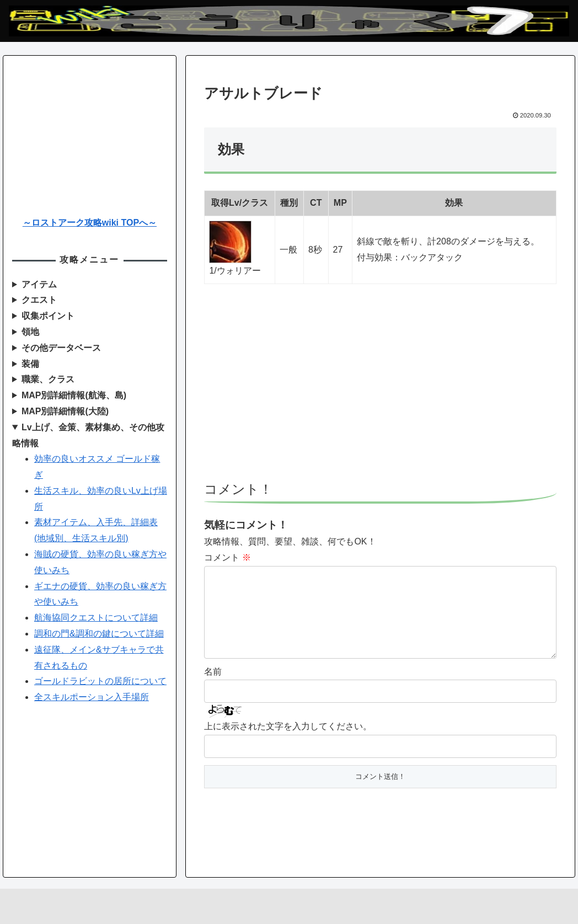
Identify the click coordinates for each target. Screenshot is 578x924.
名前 (213, 689)
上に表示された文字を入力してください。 (288, 744)
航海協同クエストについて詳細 (96, 618)
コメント (227, 557)
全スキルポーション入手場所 (92, 697)
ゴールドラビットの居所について (100, 681)
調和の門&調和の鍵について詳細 (99, 634)
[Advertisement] (381, 388)
